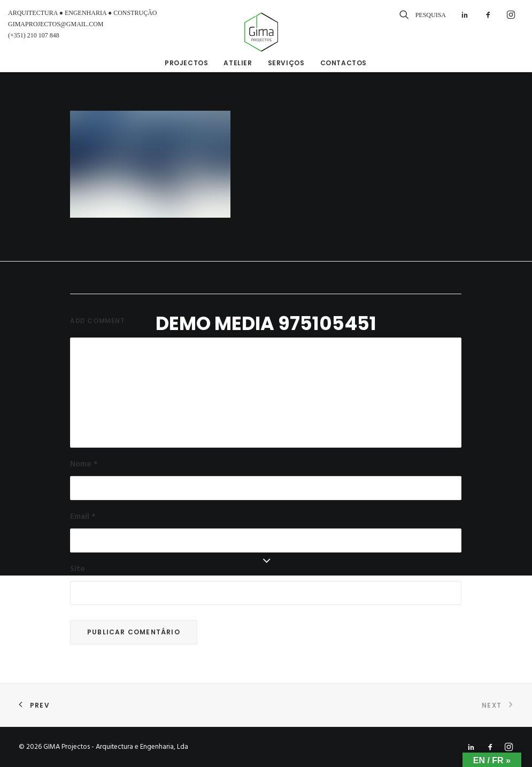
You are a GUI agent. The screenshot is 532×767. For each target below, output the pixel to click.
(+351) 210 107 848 (34, 35)
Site (78, 569)
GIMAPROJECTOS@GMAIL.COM (56, 24)
